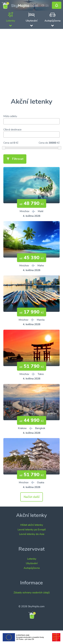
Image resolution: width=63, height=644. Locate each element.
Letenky (32, 559)
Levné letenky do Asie (32, 534)
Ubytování (32, 563)
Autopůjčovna (32, 568)
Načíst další (32, 497)
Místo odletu (10, 116)
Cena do (43, 143)
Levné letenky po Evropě (32, 530)
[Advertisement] (32, 64)
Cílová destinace (12, 130)
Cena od (8, 143)
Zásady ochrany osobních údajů (32, 593)
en (47, 5)
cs (43, 5)
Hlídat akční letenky (32, 525)
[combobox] (32, 121)
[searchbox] (5, 121)
